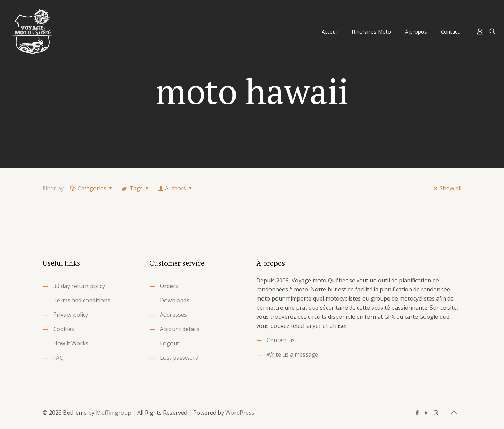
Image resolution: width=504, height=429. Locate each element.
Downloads (175, 300)
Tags (136, 188)
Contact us (281, 340)
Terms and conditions (82, 300)
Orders (169, 286)
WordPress (240, 413)
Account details (180, 329)
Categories (92, 188)
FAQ (58, 358)
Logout (170, 343)
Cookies (64, 329)
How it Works (71, 343)
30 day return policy (79, 286)
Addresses (173, 315)
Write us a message (292, 354)
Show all (447, 188)
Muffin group (114, 413)
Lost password (179, 358)
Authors (176, 188)
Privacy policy (71, 315)
